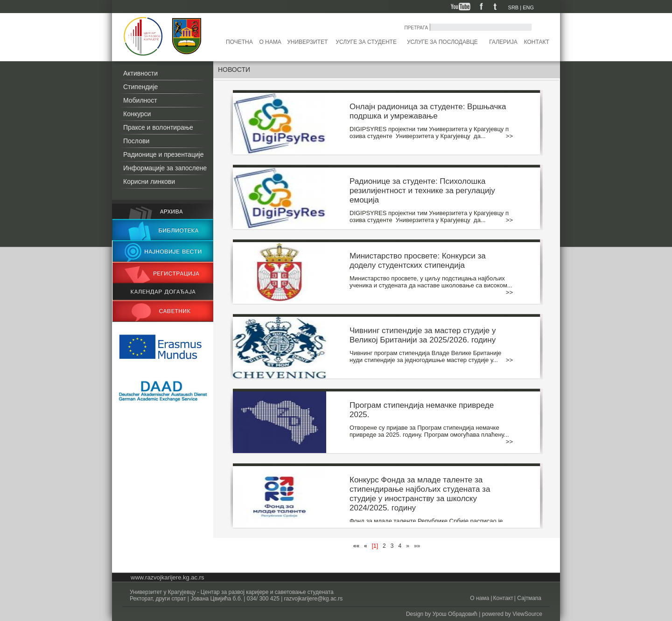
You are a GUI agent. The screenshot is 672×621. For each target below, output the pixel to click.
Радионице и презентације (164, 154)
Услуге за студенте (366, 42)
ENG (528, 7)
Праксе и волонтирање (158, 127)
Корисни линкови (149, 181)
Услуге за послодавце (442, 42)
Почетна (239, 42)
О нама (270, 42)
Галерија (503, 42)
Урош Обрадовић (455, 614)
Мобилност (140, 100)
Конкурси (137, 114)
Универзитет (307, 42)
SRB (514, 7)
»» (417, 546)
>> (509, 136)
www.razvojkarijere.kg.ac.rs (168, 577)
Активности (140, 73)
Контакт (537, 42)
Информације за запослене (165, 168)
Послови (136, 141)
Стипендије (140, 87)
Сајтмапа (528, 598)
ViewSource (527, 614)
